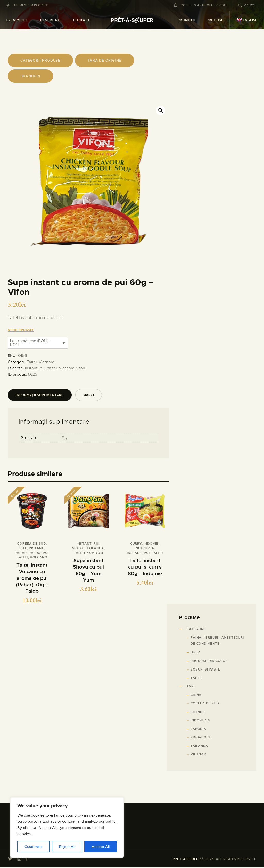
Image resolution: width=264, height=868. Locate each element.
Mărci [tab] (89, 395)
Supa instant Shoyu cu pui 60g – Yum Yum (89, 570)
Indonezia (144, 548)
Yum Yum (95, 553)
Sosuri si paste (205, 670)
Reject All (67, 847)
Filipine (198, 713)
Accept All (101, 847)
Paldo (35, 553)
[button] (161, 110)
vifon (81, 368)
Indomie (151, 544)
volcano (39, 557)
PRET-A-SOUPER (187, 860)
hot (23, 548)
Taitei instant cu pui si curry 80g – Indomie (145, 567)
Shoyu (78, 548)
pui (43, 368)
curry (136, 544)
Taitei (32, 362)
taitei (52, 368)
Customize (34, 847)
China (196, 696)
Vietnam (46, 362)
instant (31, 368)
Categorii (196, 630)
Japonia (198, 730)
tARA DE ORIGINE (104, 60)
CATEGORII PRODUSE (40, 60)
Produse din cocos (209, 662)
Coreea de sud (31, 544)
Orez (195, 653)
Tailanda (95, 548)
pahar (21, 553)
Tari (191, 687)
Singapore (201, 738)
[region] (67, 828)
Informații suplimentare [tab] (40, 395)
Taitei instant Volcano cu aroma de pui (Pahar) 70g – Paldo (32, 578)
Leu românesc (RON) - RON (30, 343)
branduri (30, 76)
